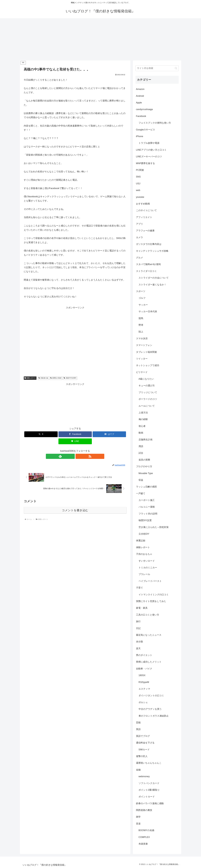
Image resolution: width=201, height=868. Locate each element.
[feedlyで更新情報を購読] (72, 456)
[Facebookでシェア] (75, 434)
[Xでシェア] (41, 434)
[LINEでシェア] (75, 441)
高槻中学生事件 (70, 378)
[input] (157, 68)
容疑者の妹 (43, 378)
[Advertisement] (101, 39)
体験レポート (30, 378)
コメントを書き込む (75, 510)
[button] (176, 68)
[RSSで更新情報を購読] (78, 456)
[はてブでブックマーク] (109, 434)
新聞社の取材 (56, 378)
